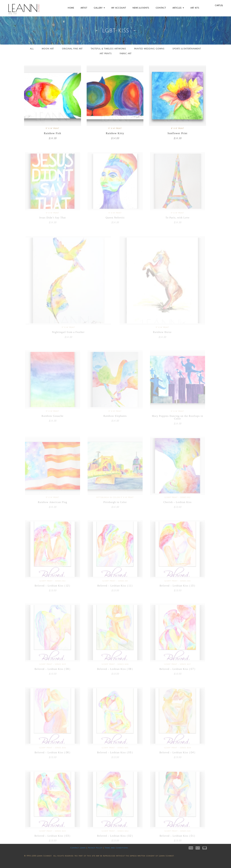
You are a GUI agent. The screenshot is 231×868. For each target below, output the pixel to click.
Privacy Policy (95, 848)
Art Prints (106, 54)
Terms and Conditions (116, 848)
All (32, 49)
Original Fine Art (72, 49)
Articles (178, 8)
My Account (119, 8)
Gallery (99, 8)
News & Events (141, 8)
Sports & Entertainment (187, 49)
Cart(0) (219, 6)
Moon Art (48, 49)
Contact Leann (78, 848)
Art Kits (195, 8)
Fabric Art (126, 54)
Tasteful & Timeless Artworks (108, 49)
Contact (161, 8)
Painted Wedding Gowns (149, 49)
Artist (84, 8)
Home (71, 8)
